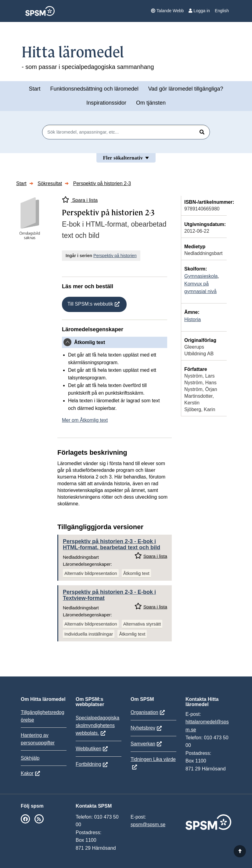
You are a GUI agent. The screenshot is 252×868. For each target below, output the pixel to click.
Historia (193, 319)
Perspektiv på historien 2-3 (102, 183)
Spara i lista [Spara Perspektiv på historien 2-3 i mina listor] (80, 200)
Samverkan (143, 744)
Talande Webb (167, 11)
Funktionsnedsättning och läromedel (94, 89)
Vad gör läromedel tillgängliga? (186, 89)
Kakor (27, 773)
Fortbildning (88, 764)
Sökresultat (50, 183)
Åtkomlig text (136, 573)
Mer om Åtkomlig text (85, 420)
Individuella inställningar (89, 634)
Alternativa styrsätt (142, 624)
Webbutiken (88, 749)
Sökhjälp (30, 758)
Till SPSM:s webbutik (90, 304)
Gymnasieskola (201, 276)
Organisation (144, 712)
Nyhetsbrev (143, 728)
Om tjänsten (151, 103)
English (222, 11)
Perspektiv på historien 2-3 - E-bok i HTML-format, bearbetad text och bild (112, 544)
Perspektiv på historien (115, 256)
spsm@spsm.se (148, 825)
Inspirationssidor (106, 103)
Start (34, 89)
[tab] (115, 343)
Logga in (199, 11)
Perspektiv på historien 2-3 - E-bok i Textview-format (109, 595)
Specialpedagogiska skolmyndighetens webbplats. (97, 725)
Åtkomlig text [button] (90, 342)
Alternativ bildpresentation (91, 573)
